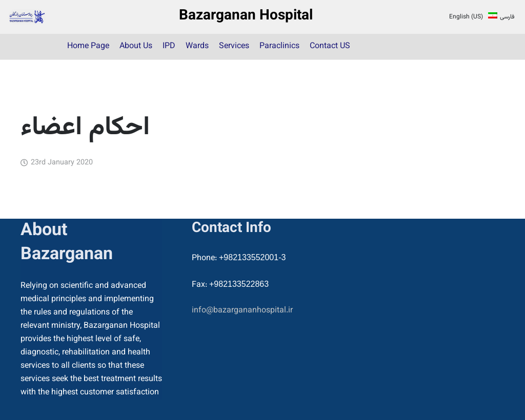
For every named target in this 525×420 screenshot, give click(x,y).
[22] (27, 17)
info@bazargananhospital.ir (242, 311)
